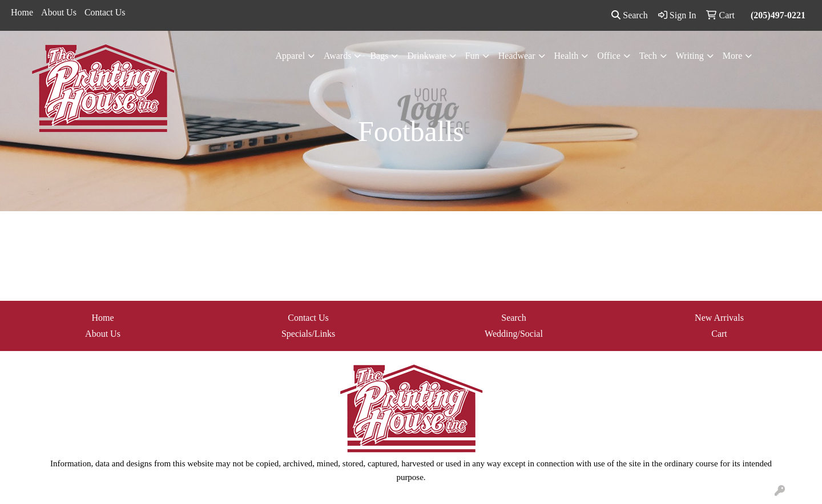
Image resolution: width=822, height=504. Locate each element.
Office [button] (609, 56)
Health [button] (567, 56)
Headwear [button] (517, 56)
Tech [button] (648, 56)
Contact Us (105, 12)
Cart (719, 334)
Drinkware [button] (426, 56)
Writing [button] (690, 56)
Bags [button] (379, 56)
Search (630, 15)
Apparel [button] (291, 56)
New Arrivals (719, 318)
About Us (59, 12)
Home (22, 12)
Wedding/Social (514, 334)
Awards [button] (337, 56)
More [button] (733, 56)
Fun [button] (472, 56)
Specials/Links (308, 334)
